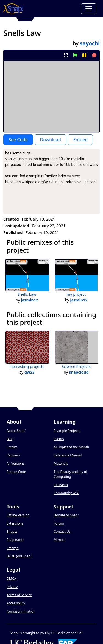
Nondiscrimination (21, 611)
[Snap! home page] (13, 9)
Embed (80, 140)
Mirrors (60, 540)
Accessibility (16, 603)
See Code (18, 140)
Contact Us (62, 532)
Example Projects (67, 431)
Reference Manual (68, 455)
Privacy (12, 587)
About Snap (16, 431)
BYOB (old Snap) (20, 556)
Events (59, 439)
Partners (13, 455)
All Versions (16, 463)
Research (61, 485)
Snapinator (15, 540)
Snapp (12, 532)
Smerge (13, 548)
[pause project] (84, 55)
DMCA (11, 579)
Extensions (15, 523)
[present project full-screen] (66, 55)
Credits (12, 447)
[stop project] (94, 55)
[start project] (75, 55)
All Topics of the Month (72, 447)
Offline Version (18, 515)
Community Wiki (67, 493)
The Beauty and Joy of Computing (71, 474)
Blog (10, 439)
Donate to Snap (66, 515)
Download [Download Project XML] (51, 140)
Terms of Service (19, 595)
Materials (61, 463)
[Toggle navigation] (89, 9)
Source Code (16, 472)
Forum (59, 523)
